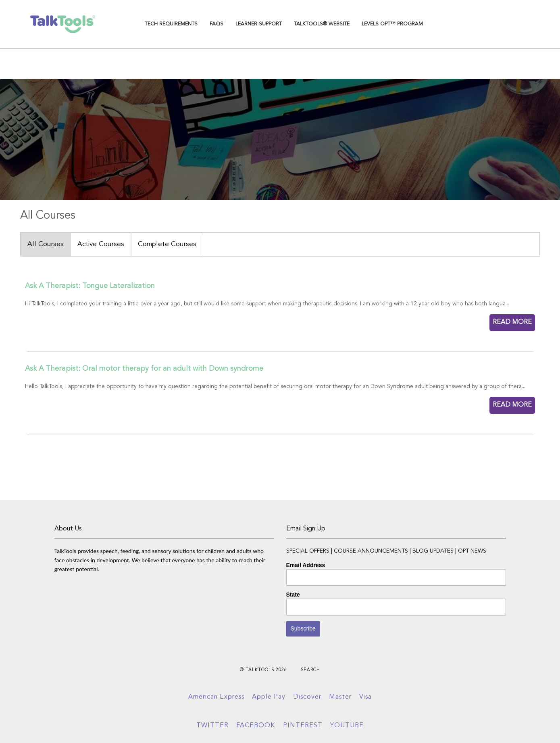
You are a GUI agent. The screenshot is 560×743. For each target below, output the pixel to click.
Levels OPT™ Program (392, 24)
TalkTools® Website (322, 24)
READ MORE (512, 322)
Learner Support (259, 24)
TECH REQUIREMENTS (171, 24)
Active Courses (101, 244)
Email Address (306, 565)
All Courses (46, 244)
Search (310, 670)
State (293, 595)
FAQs (217, 24)
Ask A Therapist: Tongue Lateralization (90, 286)
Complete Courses (167, 244)
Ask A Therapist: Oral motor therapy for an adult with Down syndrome (144, 369)
